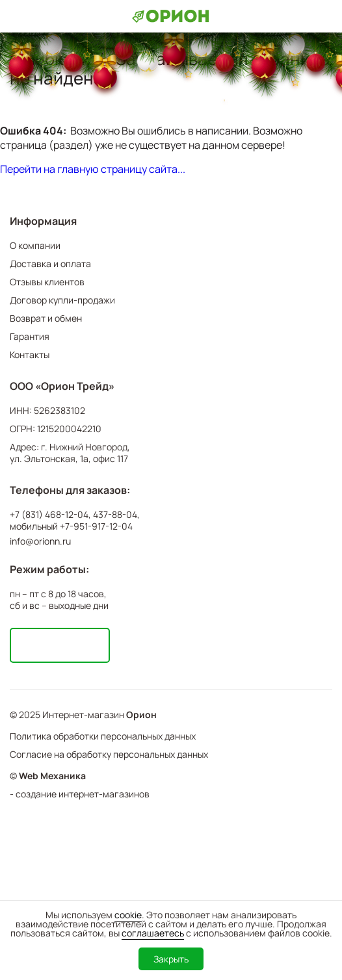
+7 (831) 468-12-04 (49, 515)
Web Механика (52, 776)
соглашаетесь (153, 933)
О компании (35, 245)
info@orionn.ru (40, 541)
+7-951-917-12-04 (96, 526)
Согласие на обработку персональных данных (109, 754)
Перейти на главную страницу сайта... (93, 169)
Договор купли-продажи (62, 300)
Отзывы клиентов (47, 282)
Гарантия (30, 336)
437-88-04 (115, 515)
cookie (128, 915)
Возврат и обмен (46, 318)
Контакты (30, 355)
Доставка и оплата (50, 264)
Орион (141, 715)
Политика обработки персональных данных (103, 736)
